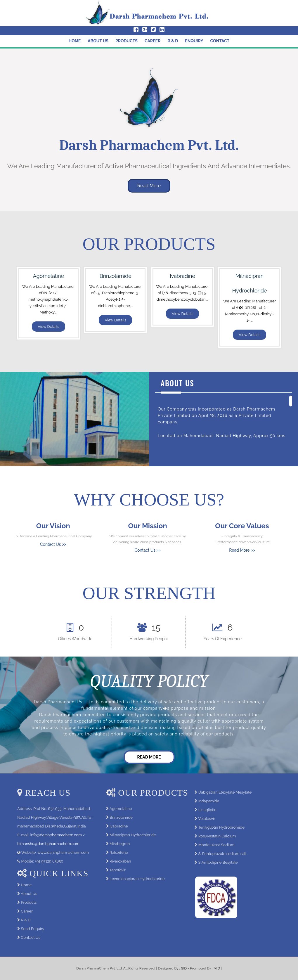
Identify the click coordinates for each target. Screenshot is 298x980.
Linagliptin (207, 810)
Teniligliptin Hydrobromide (221, 827)
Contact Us (31, 937)
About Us (98, 41)
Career (153, 41)
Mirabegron (120, 844)
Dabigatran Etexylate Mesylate (225, 792)
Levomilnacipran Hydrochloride (137, 879)
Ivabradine (119, 826)
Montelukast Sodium (216, 845)
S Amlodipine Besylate (218, 862)
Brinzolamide (121, 817)
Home (75, 41)
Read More (149, 186)
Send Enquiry (33, 929)
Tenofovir (118, 870)
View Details (48, 327)
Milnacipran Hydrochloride (133, 835)
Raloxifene (119, 852)
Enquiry (194, 41)
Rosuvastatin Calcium (217, 836)
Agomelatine (121, 809)
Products (127, 41)
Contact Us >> (53, 544)
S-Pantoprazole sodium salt (222, 854)
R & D (173, 41)
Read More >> (242, 550)
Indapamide (209, 801)
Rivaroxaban (120, 861)
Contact (220, 41)
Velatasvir (207, 819)
